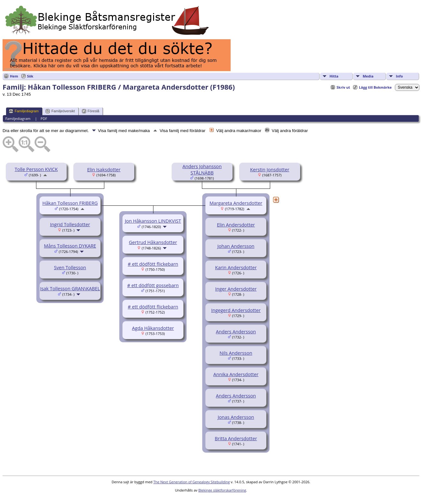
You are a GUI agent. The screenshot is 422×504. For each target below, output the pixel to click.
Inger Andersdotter (236, 289)
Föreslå (91, 111)
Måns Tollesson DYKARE (70, 246)
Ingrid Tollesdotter (70, 224)
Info (399, 76)
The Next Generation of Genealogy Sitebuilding (192, 482)
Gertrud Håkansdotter (153, 242)
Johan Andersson (236, 246)
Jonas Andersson (236, 417)
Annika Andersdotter (236, 374)
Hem (14, 76)
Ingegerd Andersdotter (236, 310)
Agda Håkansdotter (153, 328)
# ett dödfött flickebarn (153, 264)
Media (368, 76)
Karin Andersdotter (236, 267)
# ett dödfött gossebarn (153, 285)
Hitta (334, 76)
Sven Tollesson (70, 267)
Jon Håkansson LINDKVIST (153, 221)
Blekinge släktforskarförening (222, 490)
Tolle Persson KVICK (36, 169)
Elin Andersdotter (236, 225)
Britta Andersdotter (236, 438)
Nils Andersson (236, 353)
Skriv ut (343, 87)
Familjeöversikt (60, 111)
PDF (44, 119)
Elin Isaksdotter (104, 169)
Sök (30, 76)
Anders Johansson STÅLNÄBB (202, 169)
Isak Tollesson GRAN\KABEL (70, 288)
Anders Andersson (236, 331)
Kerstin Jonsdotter (270, 169)
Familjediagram (24, 111)
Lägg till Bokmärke (375, 87)
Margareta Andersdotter (236, 203)
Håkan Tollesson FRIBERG (70, 203)
